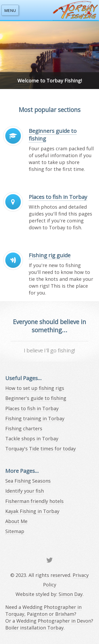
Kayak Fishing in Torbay (32, 511)
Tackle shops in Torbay (32, 438)
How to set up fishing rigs (35, 388)
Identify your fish (25, 491)
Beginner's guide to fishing (36, 398)
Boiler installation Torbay (34, 628)
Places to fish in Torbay (58, 197)
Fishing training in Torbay (35, 418)
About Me (16, 521)
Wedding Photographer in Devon (54, 621)
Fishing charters (24, 428)
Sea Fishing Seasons (28, 481)
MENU (10, 10)
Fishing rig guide (50, 255)
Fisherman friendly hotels (34, 501)
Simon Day (71, 594)
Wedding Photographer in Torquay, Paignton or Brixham (43, 610)
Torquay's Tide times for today (41, 449)
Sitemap (15, 531)
